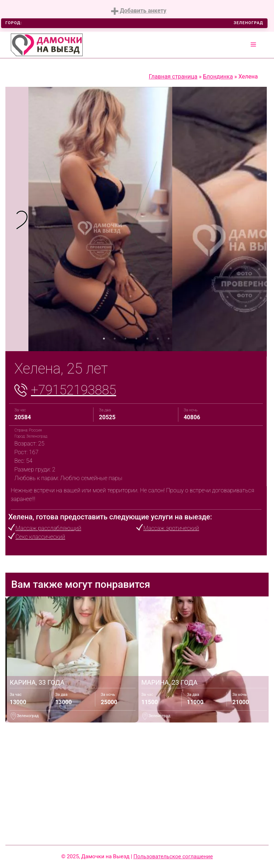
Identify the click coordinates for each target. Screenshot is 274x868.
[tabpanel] (17, 219)
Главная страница (173, 77)
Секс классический (40, 537)
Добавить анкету (139, 11)
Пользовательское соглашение (173, 856)
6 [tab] (158, 339)
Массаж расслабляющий (48, 528)
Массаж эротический (171, 528)
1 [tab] (104, 339)
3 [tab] (125, 339)
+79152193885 (74, 390)
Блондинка (218, 77)
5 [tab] (147, 339)
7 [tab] (169, 339)
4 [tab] (136, 339)
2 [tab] (115, 339)
